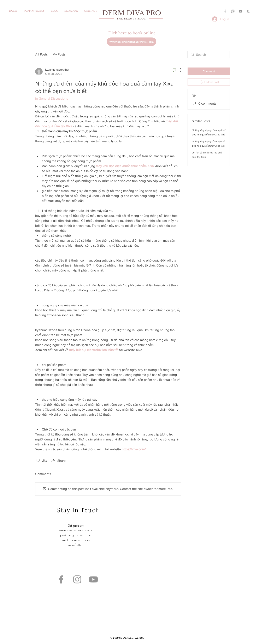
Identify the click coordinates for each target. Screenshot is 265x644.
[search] (209, 54)
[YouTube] (240, 11)
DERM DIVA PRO (132, 13)
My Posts (59, 54)
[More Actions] (178, 70)
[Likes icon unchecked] (38, 461)
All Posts (41, 54)
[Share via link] (58, 461)
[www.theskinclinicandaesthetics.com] (131, 42)
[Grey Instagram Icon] (233, 11)
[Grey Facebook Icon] (225, 11)
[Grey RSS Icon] (248, 11)
